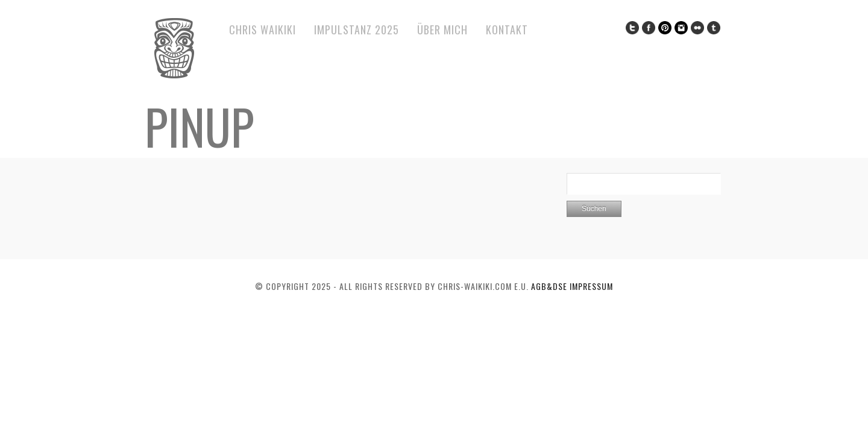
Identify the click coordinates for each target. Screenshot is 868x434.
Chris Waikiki (263, 30)
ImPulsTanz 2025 (357, 30)
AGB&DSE (550, 286)
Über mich (442, 30)
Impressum (591, 286)
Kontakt (507, 30)
